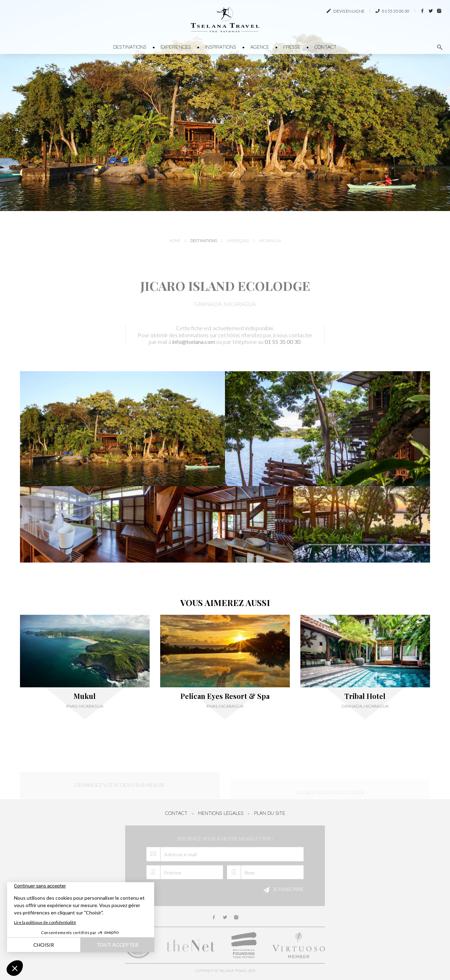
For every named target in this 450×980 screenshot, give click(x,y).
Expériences (176, 47)
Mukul (85, 696)
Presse (292, 47)
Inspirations (221, 47)
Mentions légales (221, 813)
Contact (326, 47)
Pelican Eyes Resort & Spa (225, 696)
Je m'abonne (282, 890)
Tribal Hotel (365, 696)
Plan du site (270, 813)
